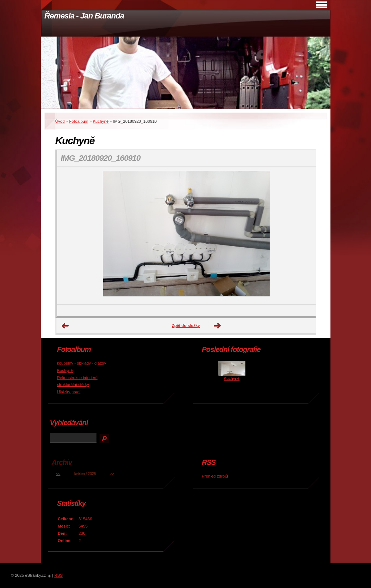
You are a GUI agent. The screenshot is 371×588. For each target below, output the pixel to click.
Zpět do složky (186, 325)
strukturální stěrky (73, 385)
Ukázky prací (69, 392)
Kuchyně (101, 121)
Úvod (60, 121)
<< (58, 474)
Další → (218, 326)
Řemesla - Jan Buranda (84, 16)
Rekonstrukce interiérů (77, 378)
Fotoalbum (79, 121)
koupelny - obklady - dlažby (82, 363)
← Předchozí (66, 326)
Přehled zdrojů (215, 476)
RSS (58, 575)
